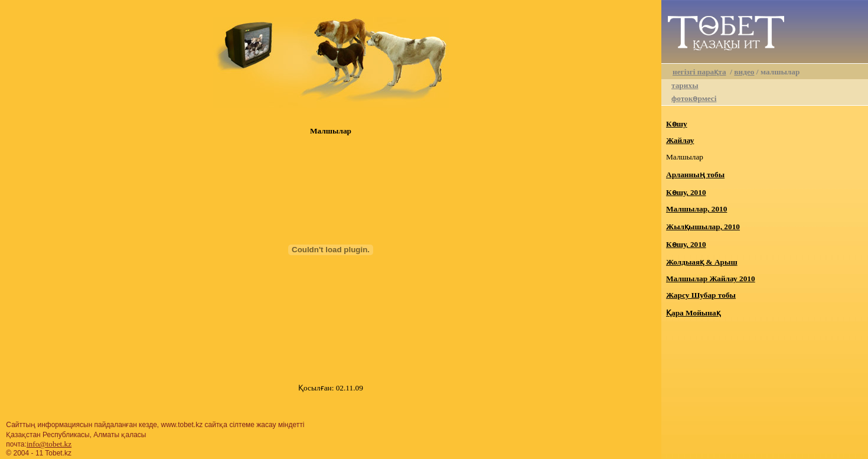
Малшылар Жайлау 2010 (711, 279)
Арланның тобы (695, 175)
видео (744, 72)
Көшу (677, 124)
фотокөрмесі (694, 98)
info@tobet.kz (49, 444)
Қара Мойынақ (693, 313)
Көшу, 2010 (686, 192)
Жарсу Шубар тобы (701, 295)
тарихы (685, 85)
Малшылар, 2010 (696, 209)
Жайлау (680, 140)
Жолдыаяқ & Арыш (702, 262)
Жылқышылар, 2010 (703, 227)
